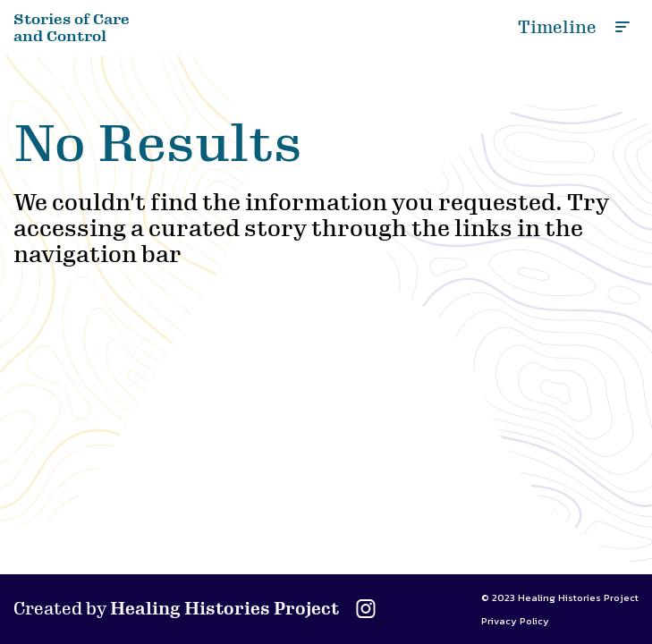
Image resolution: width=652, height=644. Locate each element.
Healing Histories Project (224, 609)
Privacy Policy (515, 621)
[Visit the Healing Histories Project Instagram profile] (366, 616)
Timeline (557, 28)
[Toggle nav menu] (621, 25)
